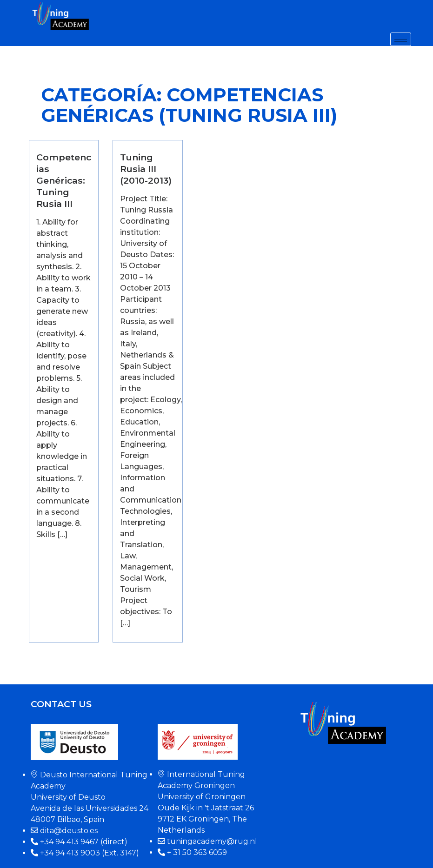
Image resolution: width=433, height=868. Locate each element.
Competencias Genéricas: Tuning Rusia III (64, 180)
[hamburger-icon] (401, 39)
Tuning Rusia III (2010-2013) (146, 169)
